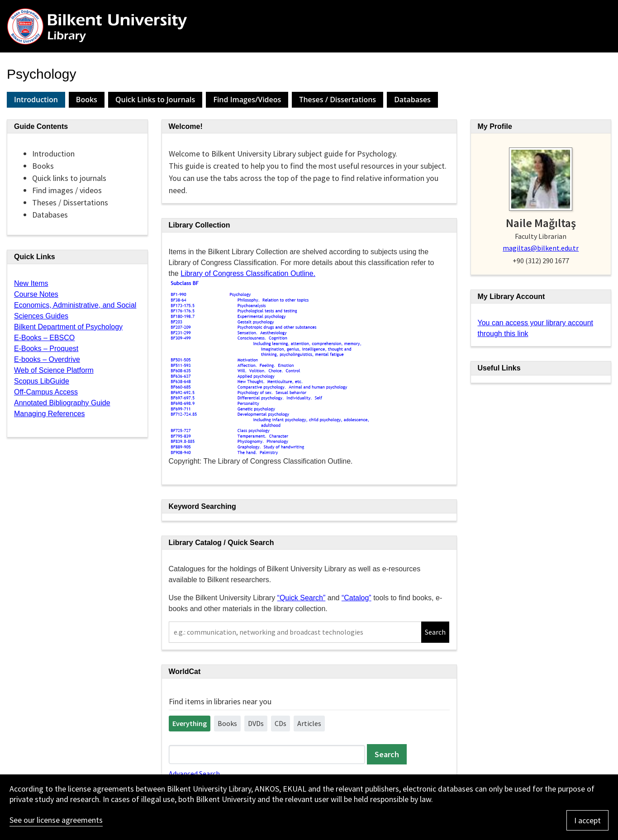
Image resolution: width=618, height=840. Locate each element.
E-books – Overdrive (47, 359)
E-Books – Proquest (46, 349)
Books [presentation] (87, 100)
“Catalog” (357, 598)
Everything (190, 723)
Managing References (50, 414)
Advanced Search (194, 774)
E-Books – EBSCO (44, 338)
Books (227, 723)
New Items (31, 283)
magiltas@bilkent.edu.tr (541, 248)
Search (435, 632)
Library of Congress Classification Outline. (248, 273)
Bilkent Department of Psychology (68, 327)
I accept (587, 820)
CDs (280, 723)
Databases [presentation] (412, 100)
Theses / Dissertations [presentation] (338, 100)
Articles (309, 723)
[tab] (36, 100)
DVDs (256, 723)
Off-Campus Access (46, 392)
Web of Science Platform (54, 370)
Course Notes (36, 294)
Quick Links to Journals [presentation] (155, 100)
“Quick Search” (302, 598)
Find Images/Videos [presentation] (247, 100)
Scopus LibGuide (42, 381)
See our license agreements (56, 820)
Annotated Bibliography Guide (62, 403)
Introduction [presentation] (36, 100)
